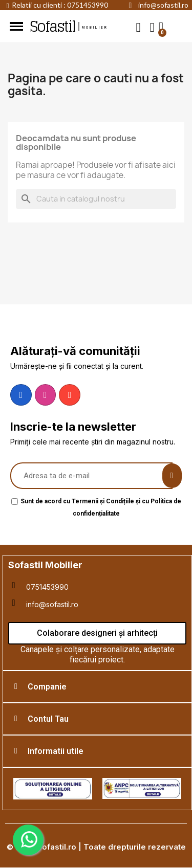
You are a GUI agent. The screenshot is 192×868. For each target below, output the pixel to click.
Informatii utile (56, 751)
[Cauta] (96, 199)
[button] (138, 27)
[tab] (97, 687)
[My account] (152, 27)
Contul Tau (48, 719)
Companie (47, 687)
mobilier (95, 28)
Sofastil (52, 27)
